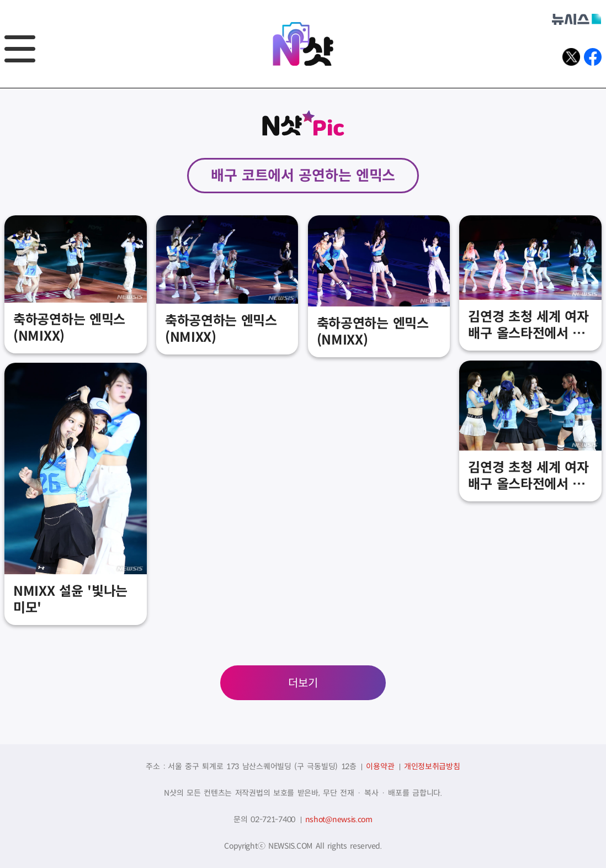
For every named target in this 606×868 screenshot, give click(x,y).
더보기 (303, 683)
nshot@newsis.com (339, 819)
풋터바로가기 (0, 89)
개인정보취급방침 (432, 766)
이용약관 (380, 766)
